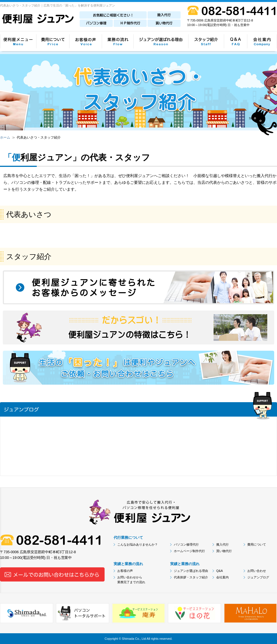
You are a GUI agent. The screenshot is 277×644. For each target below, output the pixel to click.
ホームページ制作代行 (189, 551)
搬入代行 (222, 544)
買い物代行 (224, 551)
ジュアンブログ (258, 577)
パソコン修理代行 (186, 544)
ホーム (5, 137)
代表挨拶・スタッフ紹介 (191, 577)
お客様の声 (125, 571)
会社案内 (222, 577)
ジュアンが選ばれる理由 (191, 571)
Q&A (219, 571)
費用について (257, 544)
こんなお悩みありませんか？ (138, 544)
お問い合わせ (257, 571)
